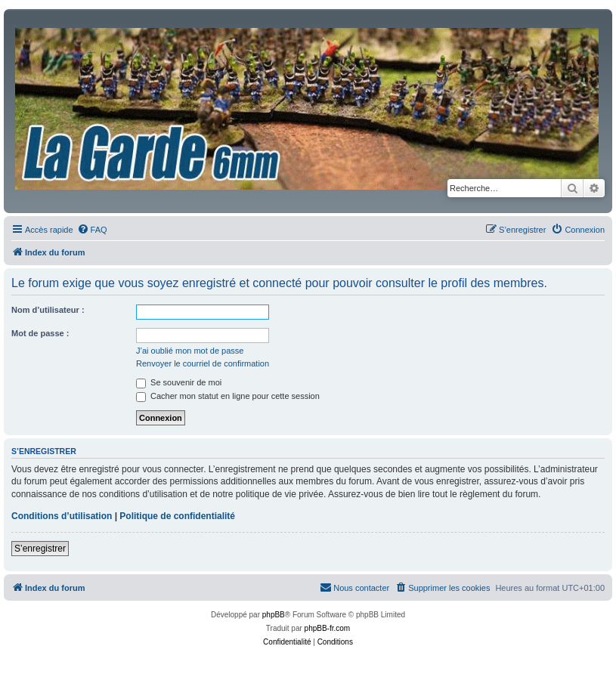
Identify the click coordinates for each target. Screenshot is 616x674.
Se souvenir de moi (179, 382)
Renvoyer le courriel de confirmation (203, 363)
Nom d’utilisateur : (48, 310)
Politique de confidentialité (177, 516)
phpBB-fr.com (328, 628)
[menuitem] (92, 230)
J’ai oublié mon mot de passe (190, 351)
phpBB (274, 615)
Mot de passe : (40, 333)
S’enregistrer (40, 549)
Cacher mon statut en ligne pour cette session (228, 396)
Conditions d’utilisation (62, 516)
